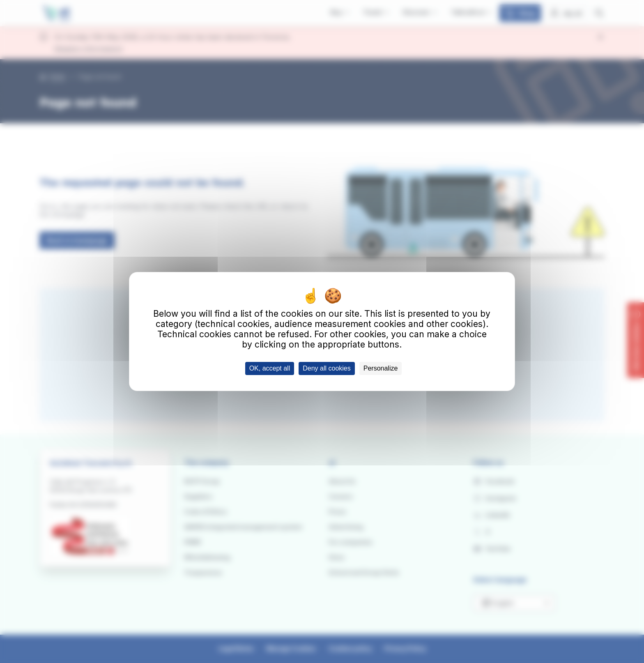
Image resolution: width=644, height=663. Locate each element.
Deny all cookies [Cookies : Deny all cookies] (327, 368)
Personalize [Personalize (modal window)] (381, 368)
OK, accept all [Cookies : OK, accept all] (270, 368)
